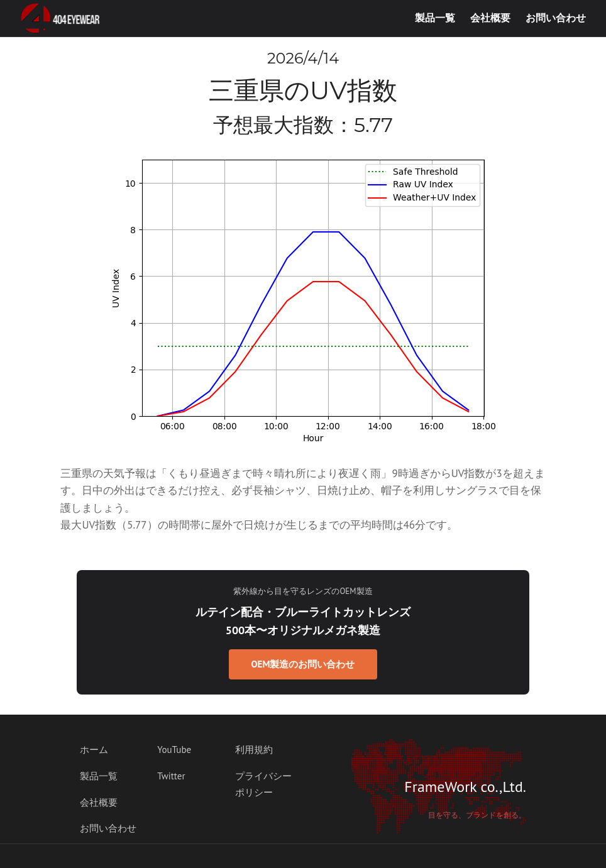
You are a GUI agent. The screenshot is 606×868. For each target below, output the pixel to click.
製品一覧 (435, 18)
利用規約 (254, 750)
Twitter (171, 776)
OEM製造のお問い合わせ (303, 664)
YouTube (174, 750)
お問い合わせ (556, 18)
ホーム (94, 750)
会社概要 (490, 18)
